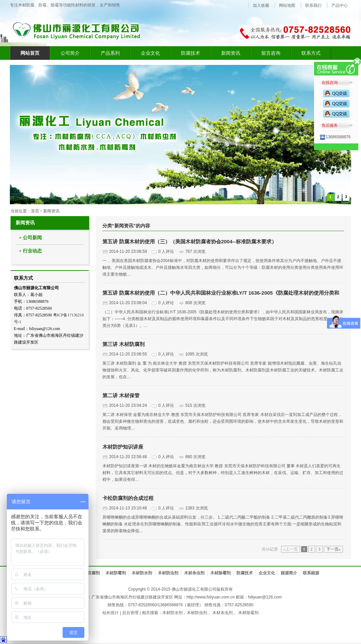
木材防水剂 (142, 573)
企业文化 (150, 53)
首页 (35, 211)
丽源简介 (289, 573)
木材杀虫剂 (194, 573)
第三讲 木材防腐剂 (124, 344)
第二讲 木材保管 (121, 395)
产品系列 (110, 53)
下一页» (333, 549)
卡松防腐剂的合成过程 (128, 498)
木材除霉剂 (220, 573)
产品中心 (340, 5)
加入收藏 (261, 5)
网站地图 (287, 5)
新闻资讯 (231, 53)
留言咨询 (271, 53)
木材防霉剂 (116, 573)
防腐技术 (191, 53)
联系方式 (311, 53)
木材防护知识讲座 (123, 447)
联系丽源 (311, 573)
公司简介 (70, 53)
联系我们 (313, 5)
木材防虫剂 (168, 573)
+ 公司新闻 (30, 238)
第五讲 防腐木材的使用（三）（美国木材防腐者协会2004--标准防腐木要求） (190, 241)
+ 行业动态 (30, 251)
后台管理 (130, 613)
